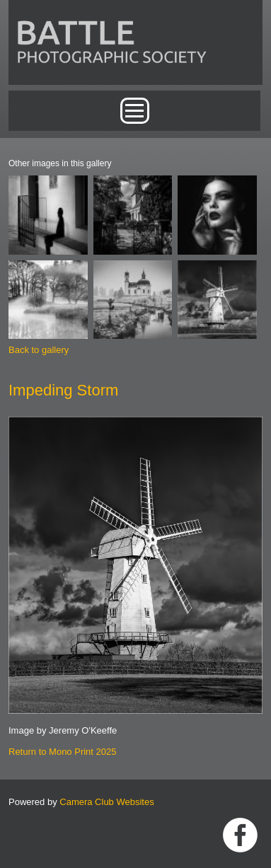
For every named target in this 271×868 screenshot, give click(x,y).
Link (240, 835)
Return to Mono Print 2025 (62, 752)
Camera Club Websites (106, 802)
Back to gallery (39, 350)
